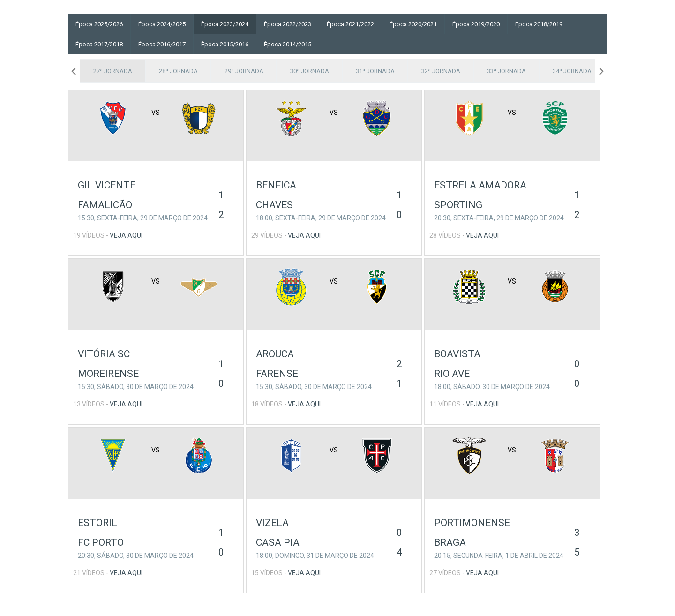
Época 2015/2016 (225, 44)
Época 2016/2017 (162, 44)
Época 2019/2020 (476, 24)
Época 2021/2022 (350, 24)
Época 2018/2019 (539, 24)
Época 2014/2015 (288, 44)
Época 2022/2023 (288, 24)
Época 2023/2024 (225, 24)
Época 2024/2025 (162, 24)
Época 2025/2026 (99, 24)
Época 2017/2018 (99, 44)
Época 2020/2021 (413, 24)
